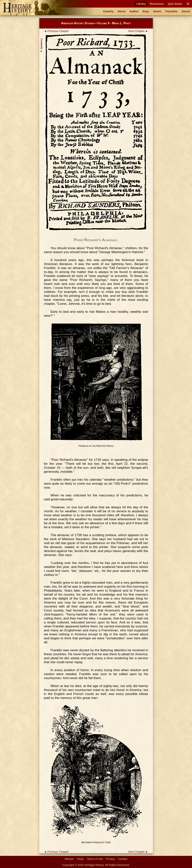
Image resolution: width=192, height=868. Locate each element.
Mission (69, 859)
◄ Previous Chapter (56, 31)
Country (108, 11)
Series (157, 11)
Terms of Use (95, 859)
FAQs (80, 859)
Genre (122, 11)
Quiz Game (175, 4)
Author (134, 11)
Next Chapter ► (138, 31)
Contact (123, 859)
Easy (146, 11)
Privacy (110, 859)
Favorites (172, 11)
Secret (186, 11)
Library (141, 4)
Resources (157, 4)
